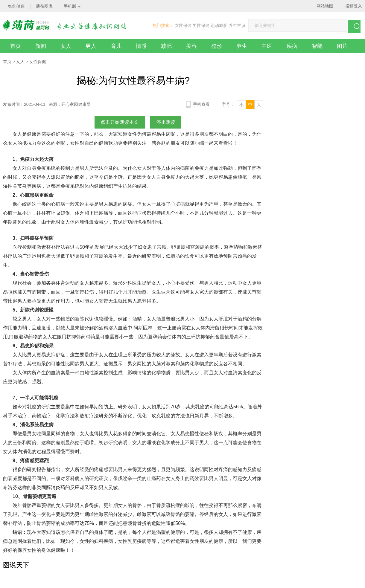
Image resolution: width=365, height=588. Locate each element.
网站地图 (325, 6)
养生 (242, 46)
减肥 (166, 46)
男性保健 (201, 25)
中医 (267, 46)
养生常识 (237, 25)
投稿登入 (354, 6)
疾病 (292, 46)
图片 (342, 46)
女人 (66, 46)
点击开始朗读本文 (120, 122)
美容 (191, 46)
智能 (317, 46)
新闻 (41, 46)
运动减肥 (219, 25)
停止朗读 (166, 122)
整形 (217, 46)
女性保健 (183, 25)
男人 (91, 46)
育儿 (116, 46)
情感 (141, 46)
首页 (16, 46)
